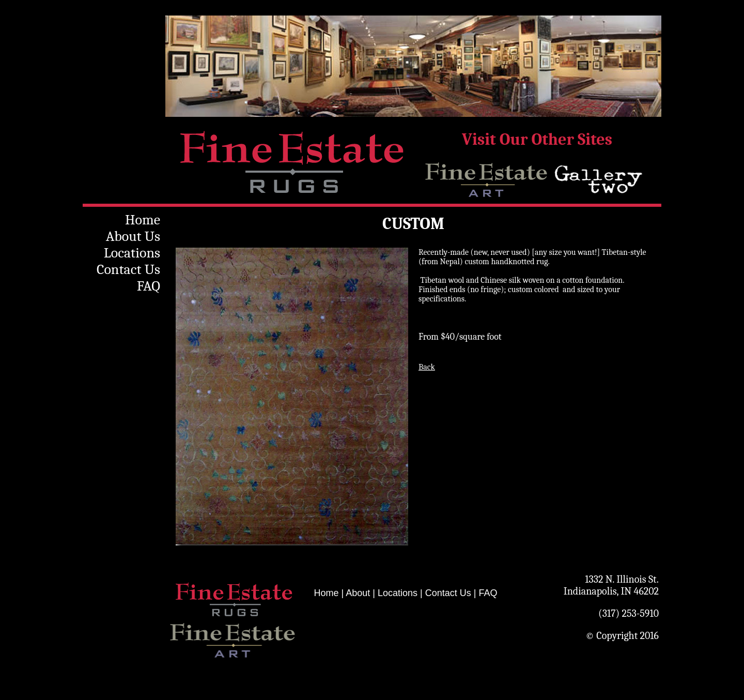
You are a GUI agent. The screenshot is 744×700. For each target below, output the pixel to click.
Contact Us (128, 269)
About (358, 593)
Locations (132, 253)
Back (427, 367)
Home (143, 220)
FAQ (149, 286)
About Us (133, 236)
